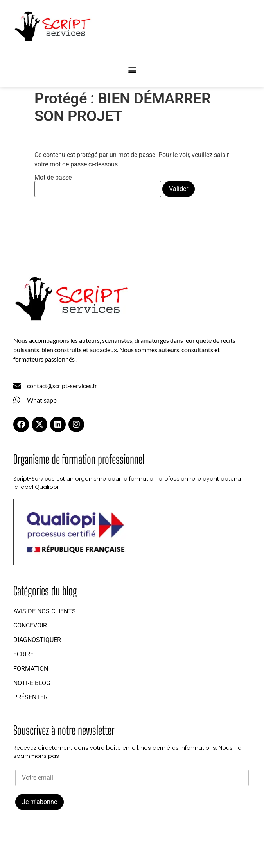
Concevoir (30, 625)
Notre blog (32, 683)
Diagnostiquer (37, 640)
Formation (31, 669)
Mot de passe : (98, 186)
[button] (132, 70)
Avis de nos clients (45, 611)
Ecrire (23, 654)
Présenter (31, 697)
